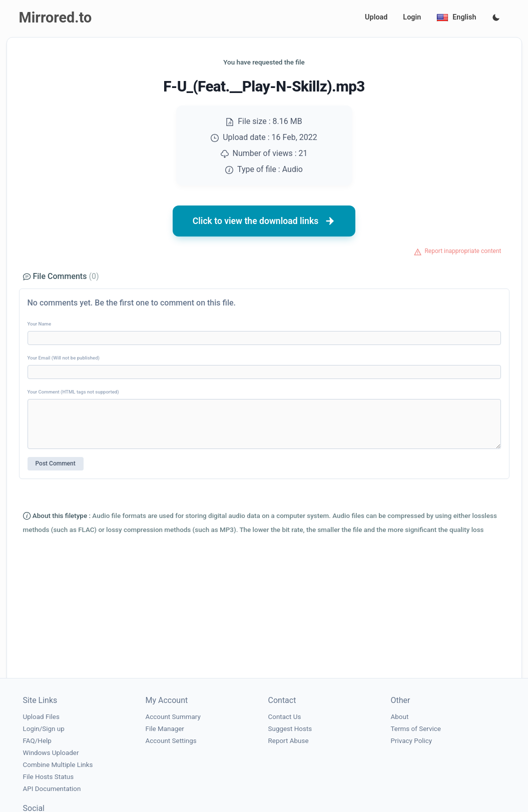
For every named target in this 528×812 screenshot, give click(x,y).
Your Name (40, 324)
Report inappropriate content (463, 251)
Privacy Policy (412, 741)
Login (412, 17)
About (400, 717)
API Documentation (52, 789)
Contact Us (285, 717)
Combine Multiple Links (58, 765)
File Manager (165, 729)
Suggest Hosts (290, 729)
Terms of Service (416, 729)
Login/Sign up (44, 729)
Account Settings (171, 741)
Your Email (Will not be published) (64, 358)
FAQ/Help (37, 741)
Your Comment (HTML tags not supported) (73, 392)
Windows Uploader (51, 753)
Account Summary (173, 717)
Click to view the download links (264, 221)
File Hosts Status (49, 777)
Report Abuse (289, 741)
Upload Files (41, 717)
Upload (376, 17)
